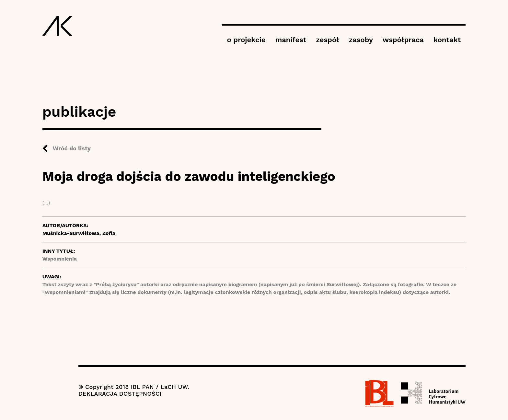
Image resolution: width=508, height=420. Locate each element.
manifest (291, 40)
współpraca (403, 40)
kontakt (447, 40)
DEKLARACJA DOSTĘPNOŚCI (120, 394)
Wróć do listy (72, 148)
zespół (327, 40)
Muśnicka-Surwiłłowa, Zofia (79, 233)
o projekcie (246, 40)
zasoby (361, 40)
